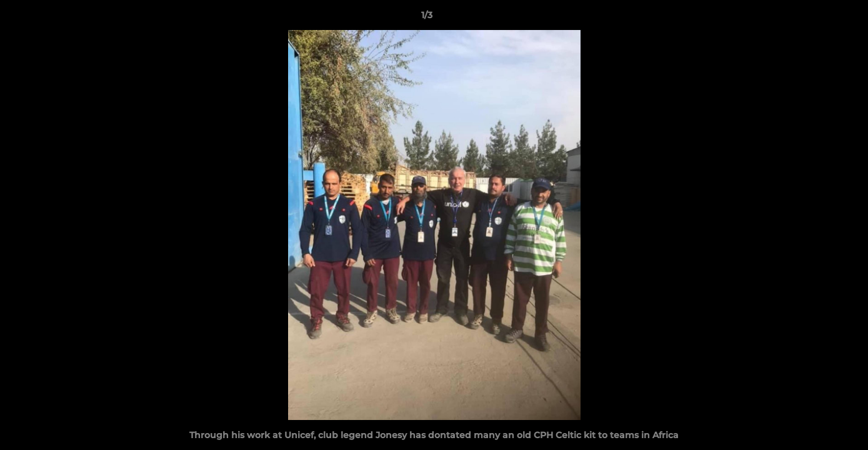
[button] (816, 18)
